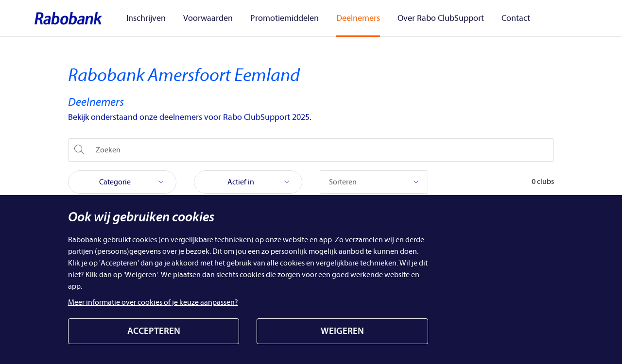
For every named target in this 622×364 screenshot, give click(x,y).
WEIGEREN (342, 331)
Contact (490, 18)
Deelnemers (344, 18)
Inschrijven (149, 18)
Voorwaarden (205, 18)
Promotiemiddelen (276, 18)
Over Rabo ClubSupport (420, 18)
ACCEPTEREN (154, 331)
